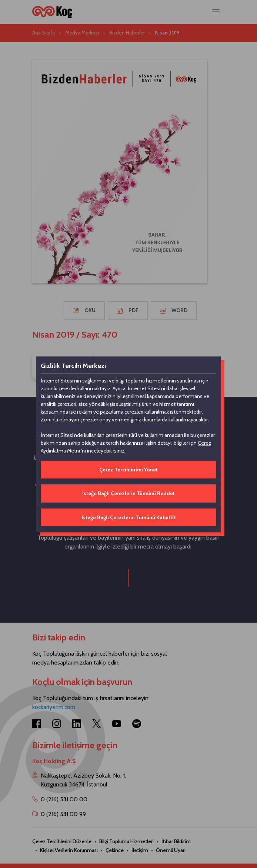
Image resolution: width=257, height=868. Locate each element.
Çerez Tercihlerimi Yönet (128, 470)
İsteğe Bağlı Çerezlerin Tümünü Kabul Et (129, 517)
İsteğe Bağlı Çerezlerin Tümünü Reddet (128, 493)
